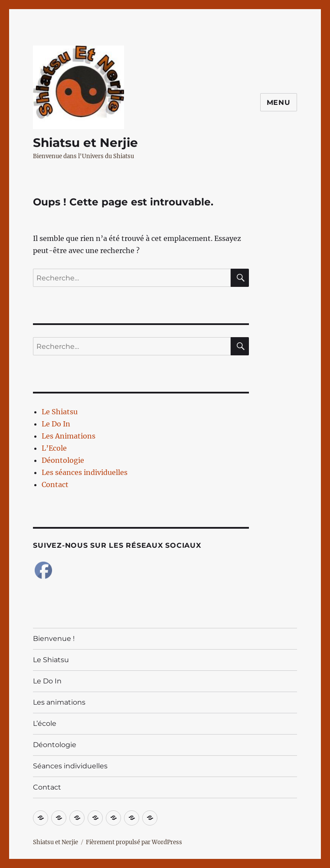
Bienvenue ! (54, 639)
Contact (55, 484)
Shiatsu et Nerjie (85, 143)
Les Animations (69, 436)
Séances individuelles (70, 766)
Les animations (59, 702)
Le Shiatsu (60, 412)
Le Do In (56, 424)
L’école (45, 723)
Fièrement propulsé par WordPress (134, 842)
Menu (279, 102)
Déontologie (63, 460)
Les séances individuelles (85, 472)
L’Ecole (54, 448)
